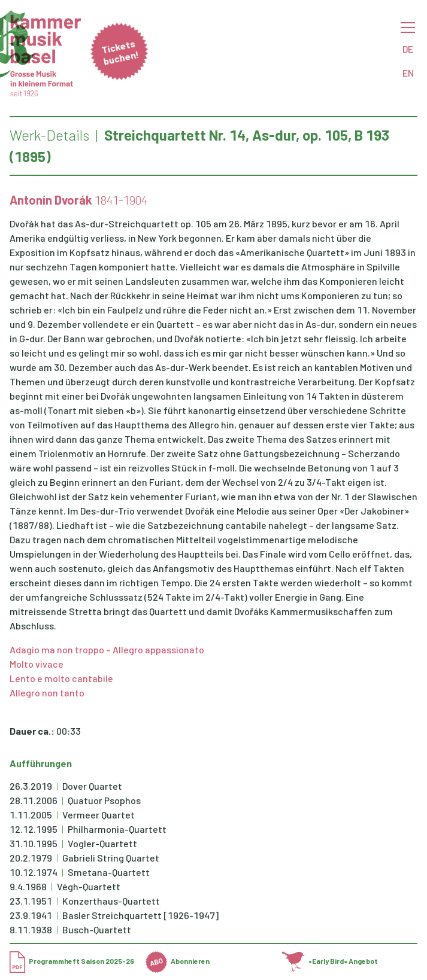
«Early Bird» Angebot (330, 961)
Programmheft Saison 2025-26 (72, 961)
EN (408, 73)
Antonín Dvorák (51, 200)
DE (408, 49)
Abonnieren (178, 961)
